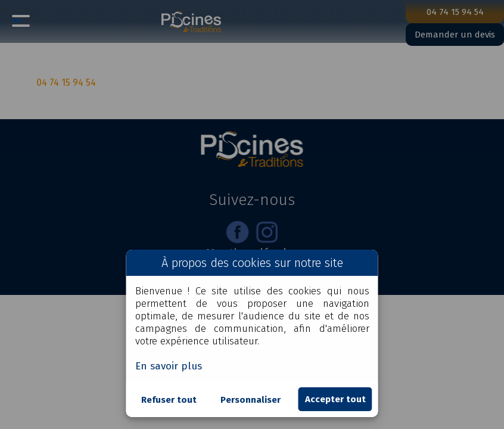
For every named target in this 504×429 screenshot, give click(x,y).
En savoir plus (169, 366)
